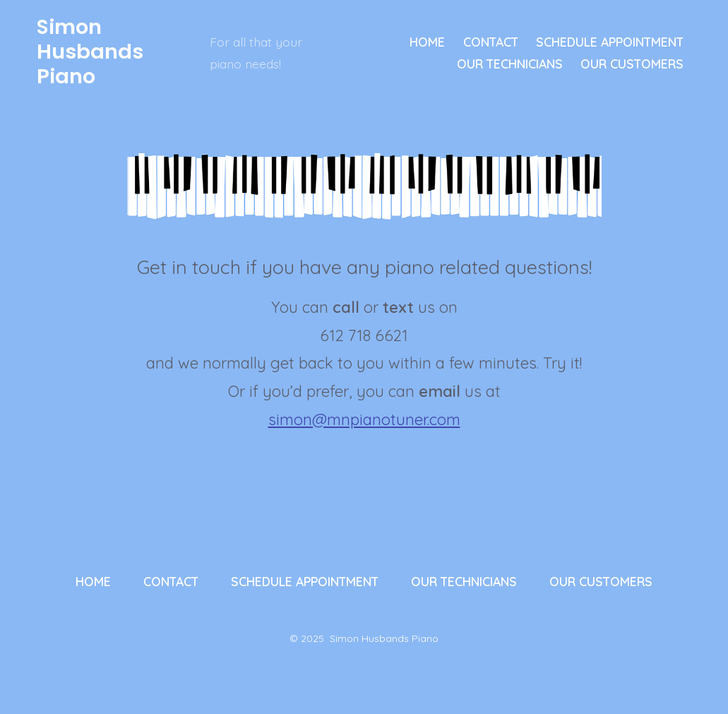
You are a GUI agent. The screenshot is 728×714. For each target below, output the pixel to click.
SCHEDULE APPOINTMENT (610, 42)
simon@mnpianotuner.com (364, 420)
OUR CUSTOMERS (632, 64)
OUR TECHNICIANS (510, 64)
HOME (427, 42)
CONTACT (491, 42)
